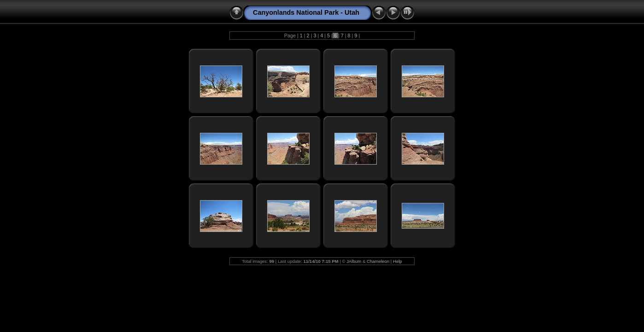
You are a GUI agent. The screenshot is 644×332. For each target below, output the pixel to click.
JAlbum (354, 261)
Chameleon (378, 261)
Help (398, 261)
